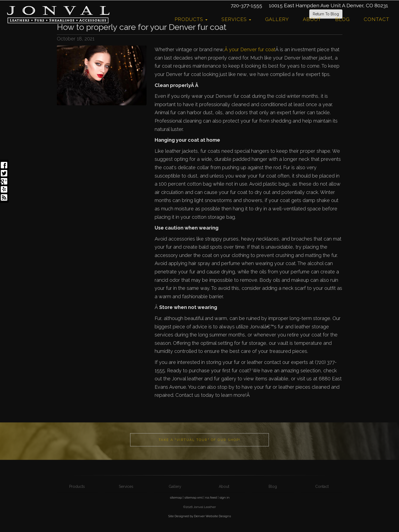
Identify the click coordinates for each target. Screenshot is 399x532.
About (312, 19)
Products (191, 19)
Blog (342, 19)
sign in (224, 498)
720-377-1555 (246, 5)
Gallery (277, 19)
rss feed (211, 498)
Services (236, 19)
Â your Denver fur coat (250, 49)
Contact (377, 19)
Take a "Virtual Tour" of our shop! (200, 457)
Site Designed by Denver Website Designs (199, 516)
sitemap (176, 498)
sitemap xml (193, 498)
